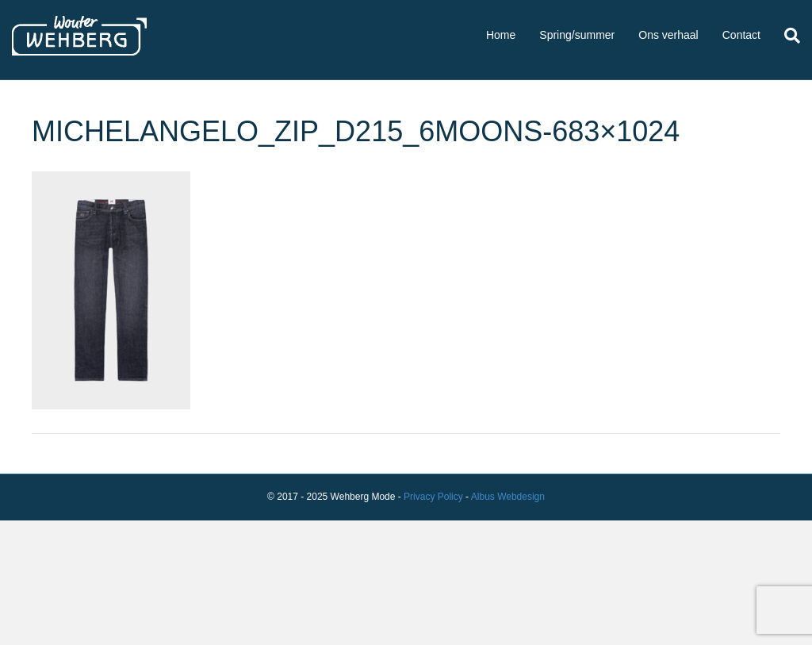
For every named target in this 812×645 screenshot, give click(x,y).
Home (501, 35)
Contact (741, 35)
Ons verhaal (668, 35)
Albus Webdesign (508, 497)
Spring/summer (577, 35)
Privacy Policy (433, 497)
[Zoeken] (786, 36)
